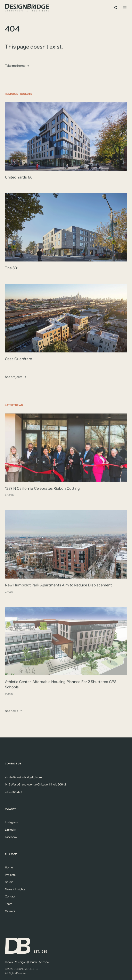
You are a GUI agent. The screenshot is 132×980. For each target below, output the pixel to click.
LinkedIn (10, 830)
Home (9, 867)
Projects (10, 875)
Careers (10, 911)
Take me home (15, 66)
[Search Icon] (116, 8)
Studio (9, 882)
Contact (10, 896)
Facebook (11, 837)
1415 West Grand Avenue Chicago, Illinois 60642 (35, 784)
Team (9, 904)
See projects (14, 377)
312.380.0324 (14, 792)
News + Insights (15, 889)
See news (11, 711)
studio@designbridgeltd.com (23, 777)
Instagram (11, 822)
